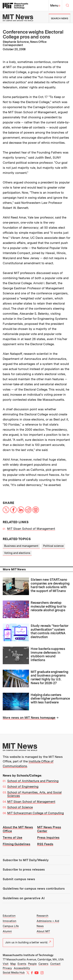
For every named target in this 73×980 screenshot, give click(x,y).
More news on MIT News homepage (29, 718)
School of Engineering (23, 787)
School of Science (20, 807)
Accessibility (22, 968)
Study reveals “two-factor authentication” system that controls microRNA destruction (49, 631)
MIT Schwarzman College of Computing (36, 813)
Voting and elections (17, 553)
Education (9, 916)
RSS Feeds (45, 844)
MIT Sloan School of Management (31, 529)
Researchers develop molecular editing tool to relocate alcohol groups (48, 606)
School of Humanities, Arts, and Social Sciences (34, 794)
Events (22, 964)
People (32, 964)
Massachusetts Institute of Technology (28, 955)
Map (13, 964)
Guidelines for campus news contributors (34, 889)
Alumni (7, 931)
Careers (43, 964)
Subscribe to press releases (24, 869)
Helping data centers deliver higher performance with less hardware (50, 699)
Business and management (21, 546)
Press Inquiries (48, 838)
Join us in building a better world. (28, 942)
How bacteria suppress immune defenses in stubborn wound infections (48, 654)
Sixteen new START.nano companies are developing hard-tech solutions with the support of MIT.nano (50, 585)
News (40, 926)
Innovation (10, 921)
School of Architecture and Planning (33, 781)
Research (42, 916)
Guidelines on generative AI (24, 898)
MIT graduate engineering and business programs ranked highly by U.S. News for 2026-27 (49, 677)
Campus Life (11, 926)
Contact (55, 964)
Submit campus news (19, 879)
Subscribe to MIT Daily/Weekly (26, 860)
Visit (6, 964)
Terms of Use (12, 838)
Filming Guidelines (16, 844)
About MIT (43, 931)
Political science (53, 546)
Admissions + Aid (48, 921)
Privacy (7, 968)
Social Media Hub (14, 973)
